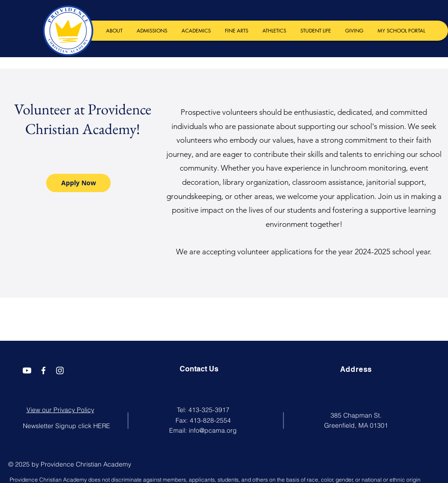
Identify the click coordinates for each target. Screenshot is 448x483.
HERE (102, 426)
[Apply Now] (78, 183)
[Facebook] (43, 370)
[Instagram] (60, 370)
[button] (114, 31)
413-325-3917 (209, 410)
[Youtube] (27, 370)
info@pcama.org (213, 430)
